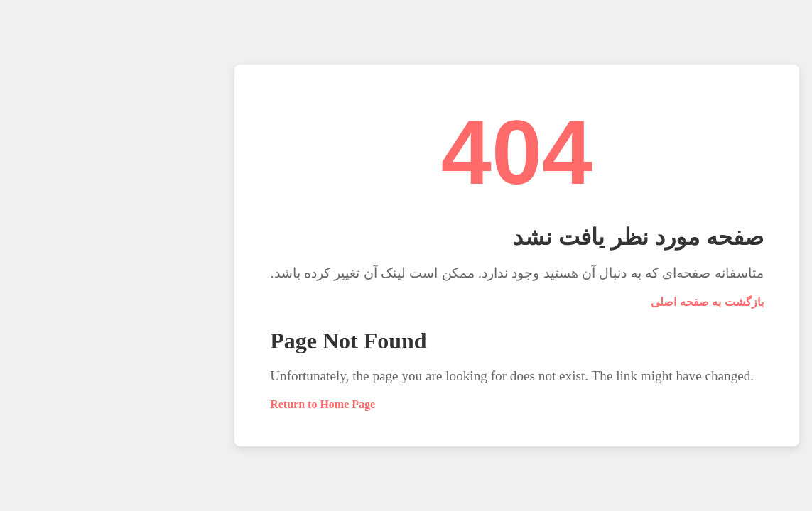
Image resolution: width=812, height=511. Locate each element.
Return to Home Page (212, 404)
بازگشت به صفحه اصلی (596, 302)
